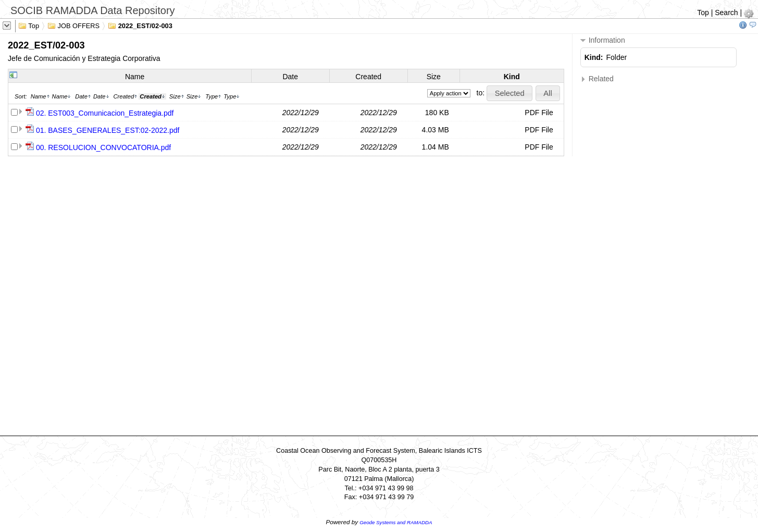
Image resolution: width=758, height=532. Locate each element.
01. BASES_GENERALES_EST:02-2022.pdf (108, 130)
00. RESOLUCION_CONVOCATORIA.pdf (103, 147)
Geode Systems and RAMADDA (396, 522)
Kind (512, 77)
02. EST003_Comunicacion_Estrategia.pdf (105, 113)
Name (135, 77)
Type (213, 96)
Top (703, 13)
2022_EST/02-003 (140, 25)
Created (368, 77)
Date (290, 77)
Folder (617, 57)
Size (434, 77)
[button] (510, 93)
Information (603, 40)
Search (726, 13)
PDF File (539, 113)
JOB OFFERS (73, 25)
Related (597, 79)
